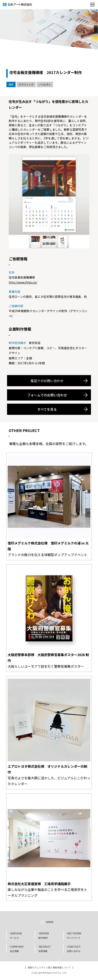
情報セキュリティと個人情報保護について (49, 967)
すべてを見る (47, 409)
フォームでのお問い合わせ (47, 395)
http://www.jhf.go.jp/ (23, 282)
